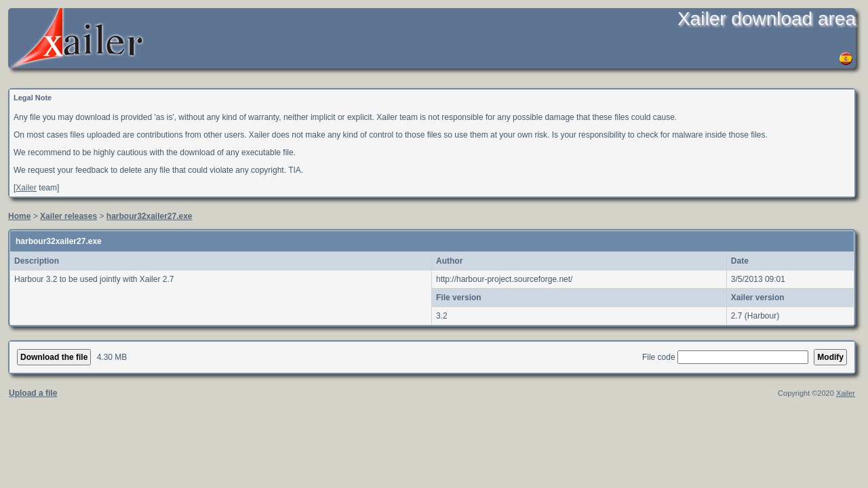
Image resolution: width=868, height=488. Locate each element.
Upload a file (33, 393)
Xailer (26, 188)
